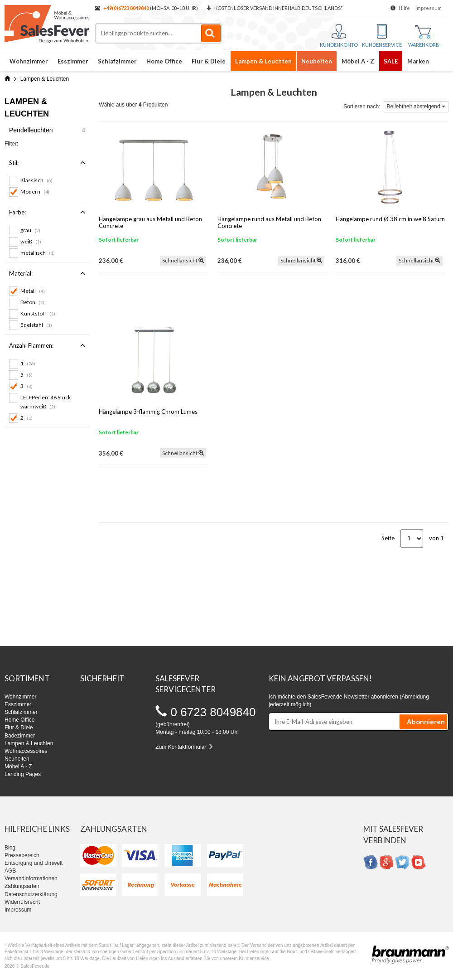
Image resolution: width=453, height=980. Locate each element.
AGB (10, 871)
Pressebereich (22, 855)
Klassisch (36, 180)
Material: (47, 273)
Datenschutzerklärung (31, 894)
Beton (32, 302)
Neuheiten (317, 61)
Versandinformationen (31, 878)
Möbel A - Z (358, 61)
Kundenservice (382, 36)
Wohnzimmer (29, 61)
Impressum (429, 8)
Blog (10, 848)
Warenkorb (424, 36)
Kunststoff (38, 313)
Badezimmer (20, 736)
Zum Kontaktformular (184, 747)
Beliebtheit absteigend (416, 107)
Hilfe (404, 8)
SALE (391, 61)
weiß (31, 241)
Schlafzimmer (117, 61)
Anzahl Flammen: (47, 345)
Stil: (47, 163)
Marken (418, 61)
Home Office (164, 61)
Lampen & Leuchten (263, 61)
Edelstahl (36, 325)
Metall (33, 291)
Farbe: (47, 212)
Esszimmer (73, 61)
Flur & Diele (209, 61)
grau (30, 230)
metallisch (38, 253)
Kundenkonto (339, 36)
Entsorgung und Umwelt (34, 863)
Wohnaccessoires (26, 751)
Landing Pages (23, 774)
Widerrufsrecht (22, 902)
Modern (35, 192)
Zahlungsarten (22, 886)
